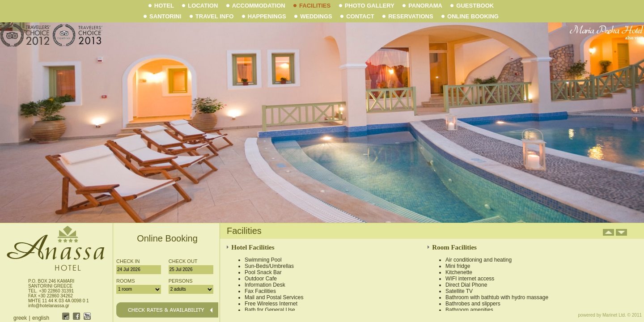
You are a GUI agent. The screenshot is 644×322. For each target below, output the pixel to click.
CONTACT (357, 16)
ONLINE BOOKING (470, 16)
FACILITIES (312, 6)
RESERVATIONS (408, 16)
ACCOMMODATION (256, 6)
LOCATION (200, 6)
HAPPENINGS (264, 16)
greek (20, 318)
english (41, 318)
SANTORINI (162, 16)
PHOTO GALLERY (367, 6)
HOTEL (161, 6)
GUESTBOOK (472, 6)
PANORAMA (422, 6)
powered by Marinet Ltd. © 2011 (610, 315)
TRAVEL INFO (212, 16)
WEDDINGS (313, 16)
